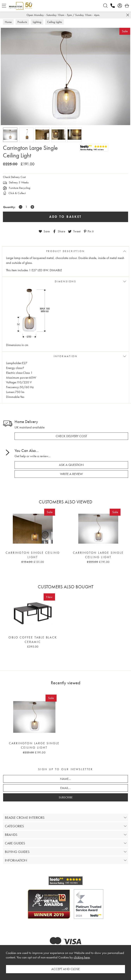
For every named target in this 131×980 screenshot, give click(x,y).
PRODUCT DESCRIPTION (65, 251)
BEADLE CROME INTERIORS (25, 817)
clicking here (82, 957)
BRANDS (11, 835)
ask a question (71, 465)
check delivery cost (71, 436)
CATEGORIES (14, 826)
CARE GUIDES (15, 843)
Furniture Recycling (17, 188)
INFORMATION (66, 356)
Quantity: (9, 207)
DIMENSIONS (66, 281)
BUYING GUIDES (17, 852)
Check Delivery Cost (14, 177)
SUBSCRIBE (66, 797)
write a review (71, 474)
